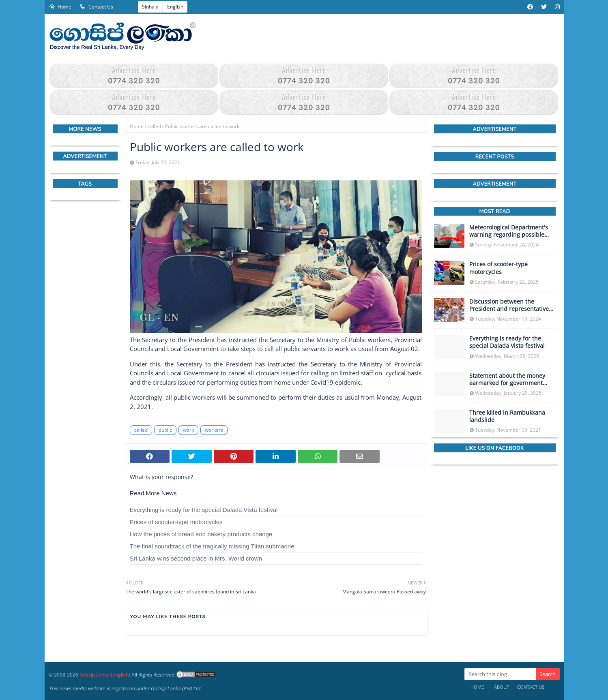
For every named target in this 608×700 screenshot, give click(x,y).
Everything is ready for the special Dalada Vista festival (204, 510)
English (175, 7)
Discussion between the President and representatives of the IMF (510, 305)
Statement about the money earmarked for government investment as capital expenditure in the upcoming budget (509, 379)
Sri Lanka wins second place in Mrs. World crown (196, 558)
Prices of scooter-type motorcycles (176, 522)
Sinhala (150, 7)
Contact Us (96, 7)
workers (214, 430)
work (188, 430)
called (154, 126)
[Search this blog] (500, 674)
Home (60, 7)
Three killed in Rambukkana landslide (507, 416)
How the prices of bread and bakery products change (201, 534)
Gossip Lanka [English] (105, 675)
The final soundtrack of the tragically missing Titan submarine (212, 546)
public (165, 430)
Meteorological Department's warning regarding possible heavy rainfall (509, 231)
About (502, 687)
